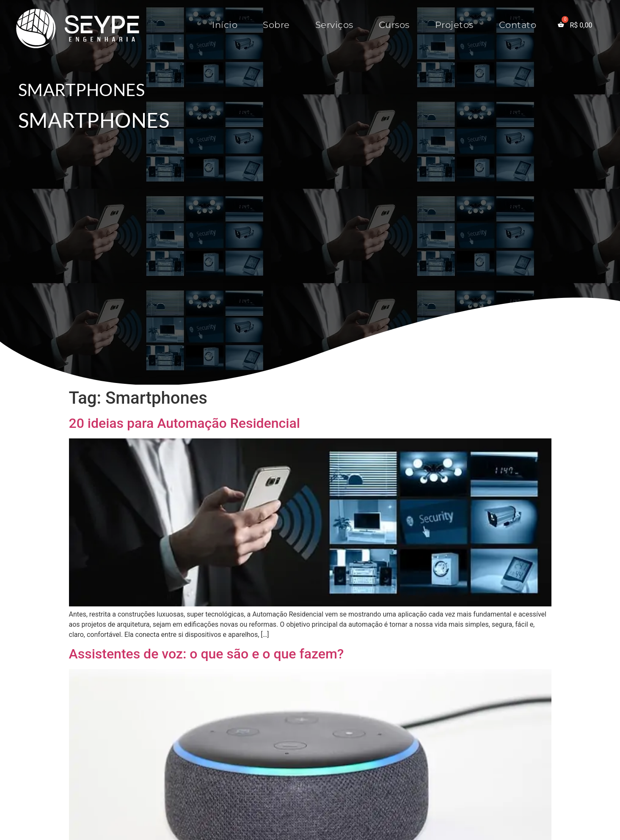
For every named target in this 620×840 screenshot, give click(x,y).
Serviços (334, 25)
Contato (518, 25)
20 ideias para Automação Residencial (185, 423)
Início (225, 25)
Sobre (276, 25)
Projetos (454, 25)
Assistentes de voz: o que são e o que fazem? (207, 654)
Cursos (394, 25)
